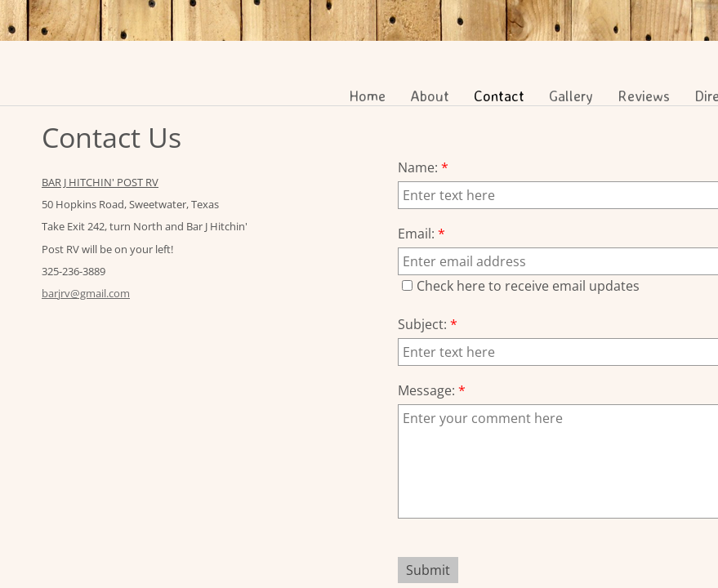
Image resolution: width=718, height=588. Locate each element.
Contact (499, 96)
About (430, 96)
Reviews (644, 96)
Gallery (571, 96)
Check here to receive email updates (521, 286)
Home (367, 96)
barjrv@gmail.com (86, 293)
